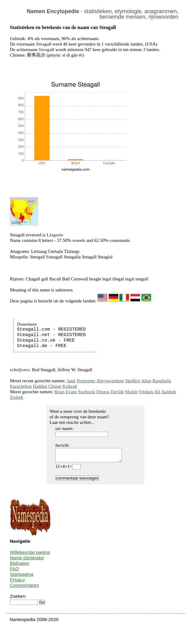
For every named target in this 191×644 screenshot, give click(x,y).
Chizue (55, 386)
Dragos (103, 392)
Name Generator (27, 560)
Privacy (17, 582)
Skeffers (133, 381)
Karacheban (21, 386)
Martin (131, 392)
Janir (71, 381)
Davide (117, 392)
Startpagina (22, 577)
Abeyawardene (110, 381)
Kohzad (70, 386)
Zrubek (16, 397)
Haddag (40, 386)
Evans (71, 392)
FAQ (14, 571)
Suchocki (87, 392)
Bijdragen (19, 566)
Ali (157, 392)
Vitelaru (146, 392)
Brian (60, 392)
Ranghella (162, 381)
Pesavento (86, 381)
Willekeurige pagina (30, 555)
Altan (146, 381)
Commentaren (24, 588)
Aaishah (169, 392)
